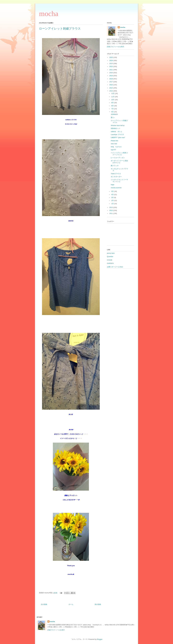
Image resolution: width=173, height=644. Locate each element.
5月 (113, 191)
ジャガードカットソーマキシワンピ (119, 181)
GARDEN (110, 263)
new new (114, 144)
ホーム (71, 604)
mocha (49, 14)
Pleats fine (114, 141)
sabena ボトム (116, 132)
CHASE (110, 260)
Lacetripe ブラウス (117, 135)
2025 (111, 57)
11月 (113, 97)
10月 (113, 100)
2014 (111, 91)
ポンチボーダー (116, 177)
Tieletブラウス (116, 174)
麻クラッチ (115, 166)
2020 (111, 73)
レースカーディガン (118, 158)
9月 (113, 103)
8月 (113, 106)
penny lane (111, 253)
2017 (111, 82)
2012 (111, 210)
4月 (113, 194)
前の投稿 (98, 604)
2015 (111, 88)
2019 (111, 76)
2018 (111, 79)
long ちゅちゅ (116, 147)
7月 (113, 109)
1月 (113, 204)
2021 (111, 70)
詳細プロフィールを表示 (116, 47)
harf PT (113, 150)
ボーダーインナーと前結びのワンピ (119, 162)
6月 (113, 112)
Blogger (100, 639)
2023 (111, 64)
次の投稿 (44, 604)
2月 (113, 200)
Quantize (110, 257)
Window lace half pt (118, 125)
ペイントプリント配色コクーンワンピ (119, 154)
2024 (111, 61)
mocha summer (116, 188)
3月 (113, 197)
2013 (111, 207)
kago (112, 185)
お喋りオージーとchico (115, 267)
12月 (113, 93)
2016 (111, 85)
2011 (111, 213)
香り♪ (113, 117)
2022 (111, 67)
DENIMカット (116, 128)
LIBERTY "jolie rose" (118, 138)
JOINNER (114, 114)
